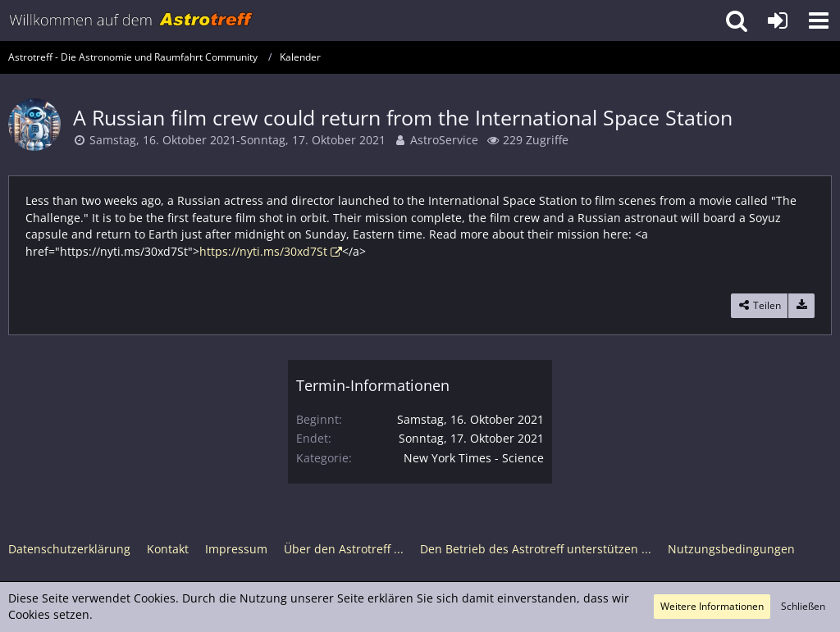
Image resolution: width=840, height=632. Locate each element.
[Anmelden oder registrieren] (778, 20)
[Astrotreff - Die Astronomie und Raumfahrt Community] (131, 20)
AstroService (444, 140)
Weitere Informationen (712, 606)
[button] (819, 20)
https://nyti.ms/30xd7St (263, 251)
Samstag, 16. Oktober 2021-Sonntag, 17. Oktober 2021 (237, 140)
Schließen (803, 606)
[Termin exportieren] (801, 306)
